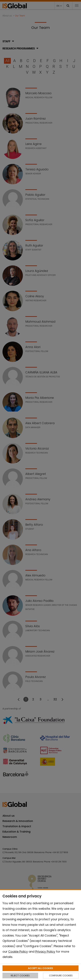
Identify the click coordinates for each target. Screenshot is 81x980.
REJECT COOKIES (20, 976)
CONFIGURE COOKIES (61, 976)
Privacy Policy (45, 952)
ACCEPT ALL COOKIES (40, 968)
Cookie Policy (18, 952)
